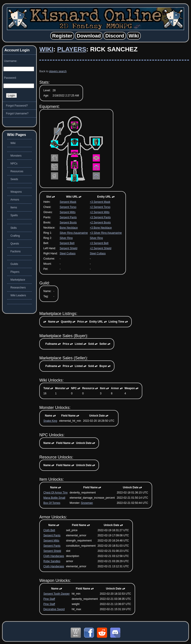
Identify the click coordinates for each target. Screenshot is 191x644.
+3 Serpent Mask (100, 202)
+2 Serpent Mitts (100, 212)
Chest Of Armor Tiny (55, 493)
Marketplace (18, 280)
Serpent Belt (67, 243)
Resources (17, 171)
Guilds (14, 264)
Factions (16, 251)
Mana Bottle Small (54, 498)
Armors (15, 200)
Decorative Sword (54, 609)
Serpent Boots (68, 223)
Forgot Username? (17, 114)
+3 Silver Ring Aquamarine (106, 233)
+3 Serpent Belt (99, 243)
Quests (15, 244)
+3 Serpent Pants (100, 217)
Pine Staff (49, 599)
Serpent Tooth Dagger (56, 594)
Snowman (87, 503)
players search (58, 71)
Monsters (16, 156)
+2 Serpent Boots (100, 223)
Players (72, 49)
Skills (14, 228)
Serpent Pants (68, 217)
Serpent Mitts (68, 212)
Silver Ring (66, 238)
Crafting (15, 236)
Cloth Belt (49, 530)
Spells (14, 215)
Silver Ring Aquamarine (74, 233)
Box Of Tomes (52, 503)
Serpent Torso (68, 207)
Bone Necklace (69, 228)
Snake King (50, 421)
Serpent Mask (68, 202)
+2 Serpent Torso (100, 207)
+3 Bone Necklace (101, 228)
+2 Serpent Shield (101, 248)
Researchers (18, 288)
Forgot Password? (17, 106)
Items (14, 207)
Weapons (16, 192)
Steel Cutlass (68, 253)
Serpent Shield (69, 248)
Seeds (14, 179)
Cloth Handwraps (54, 556)
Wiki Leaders (18, 295)
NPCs (14, 164)
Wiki (46, 49)
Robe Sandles (52, 561)
